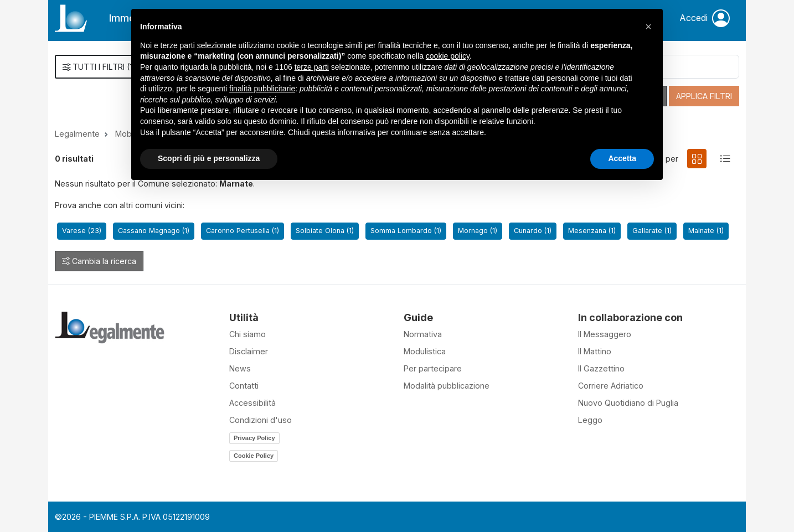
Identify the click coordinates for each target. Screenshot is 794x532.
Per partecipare (433, 368)
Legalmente (77, 134)
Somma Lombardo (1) (406, 231)
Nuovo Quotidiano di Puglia (628, 403)
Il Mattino (595, 351)
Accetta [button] (622, 158)
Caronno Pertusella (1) (243, 231)
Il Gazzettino (601, 368)
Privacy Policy (254, 438)
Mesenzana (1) (592, 231)
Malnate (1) (706, 231)
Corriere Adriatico (611, 386)
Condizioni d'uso (261, 420)
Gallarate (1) (652, 231)
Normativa (423, 334)
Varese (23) (82, 231)
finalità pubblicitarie (262, 89)
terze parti (312, 67)
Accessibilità (252, 403)
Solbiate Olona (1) (325, 231)
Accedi (705, 18)
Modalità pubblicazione (447, 386)
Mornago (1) (478, 231)
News (240, 368)
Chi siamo (248, 334)
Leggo (590, 420)
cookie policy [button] (448, 56)
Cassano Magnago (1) (154, 231)
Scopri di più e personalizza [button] (209, 158)
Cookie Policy (254, 456)
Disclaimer (249, 351)
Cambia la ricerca (99, 261)
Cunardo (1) (533, 231)
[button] (648, 27)
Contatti (244, 386)
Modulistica (425, 351)
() (99, 67)
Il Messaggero (605, 334)
